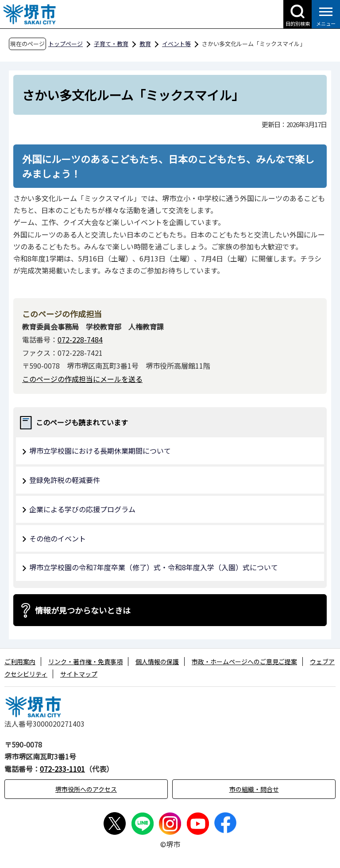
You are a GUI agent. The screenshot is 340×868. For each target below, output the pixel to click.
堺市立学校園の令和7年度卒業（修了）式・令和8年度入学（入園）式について (154, 567)
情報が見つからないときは (83, 610)
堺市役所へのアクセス (86, 789)
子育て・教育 (111, 44)
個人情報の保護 (157, 662)
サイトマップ (79, 674)
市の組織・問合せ (254, 789)
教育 (145, 44)
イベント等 (176, 44)
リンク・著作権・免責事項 (85, 662)
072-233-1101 (62, 769)
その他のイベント (58, 538)
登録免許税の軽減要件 (65, 480)
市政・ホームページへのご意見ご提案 (244, 662)
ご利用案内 (20, 662)
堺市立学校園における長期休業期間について (100, 451)
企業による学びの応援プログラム (82, 509)
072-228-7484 (80, 339)
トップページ (66, 44)
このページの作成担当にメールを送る (82, 379)
